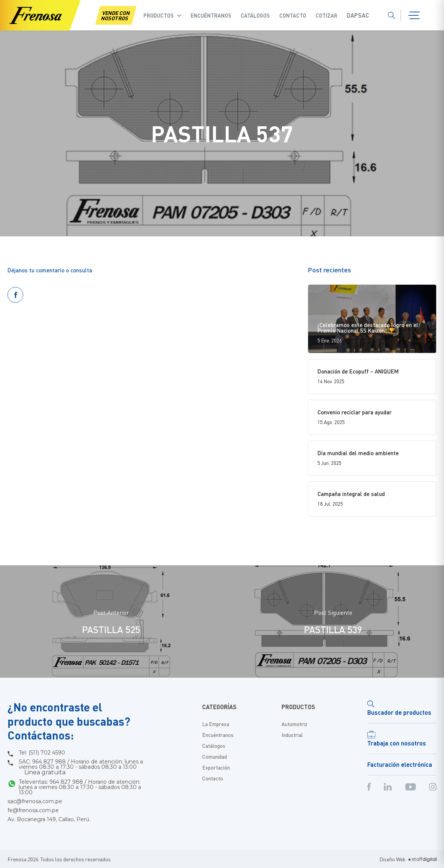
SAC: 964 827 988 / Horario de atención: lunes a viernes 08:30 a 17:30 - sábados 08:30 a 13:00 (81, 767)
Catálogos (255, 15)
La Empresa (216, 724)
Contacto (293, 15)
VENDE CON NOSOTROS (116, 15)
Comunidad (215, 756)
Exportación (216, 767)
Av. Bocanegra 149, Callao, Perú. (49, 819)
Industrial (292, 735)
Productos (159, 15)
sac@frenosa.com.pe (35, 801)
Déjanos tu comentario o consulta (50, 270)
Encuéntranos (211, 15)
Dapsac (358, 15)
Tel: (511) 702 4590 (42, 753)
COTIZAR (326, 15)
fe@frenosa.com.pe (33, 810)
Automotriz (294, 724)
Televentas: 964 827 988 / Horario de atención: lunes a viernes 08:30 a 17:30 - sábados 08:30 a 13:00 (80, 787)
